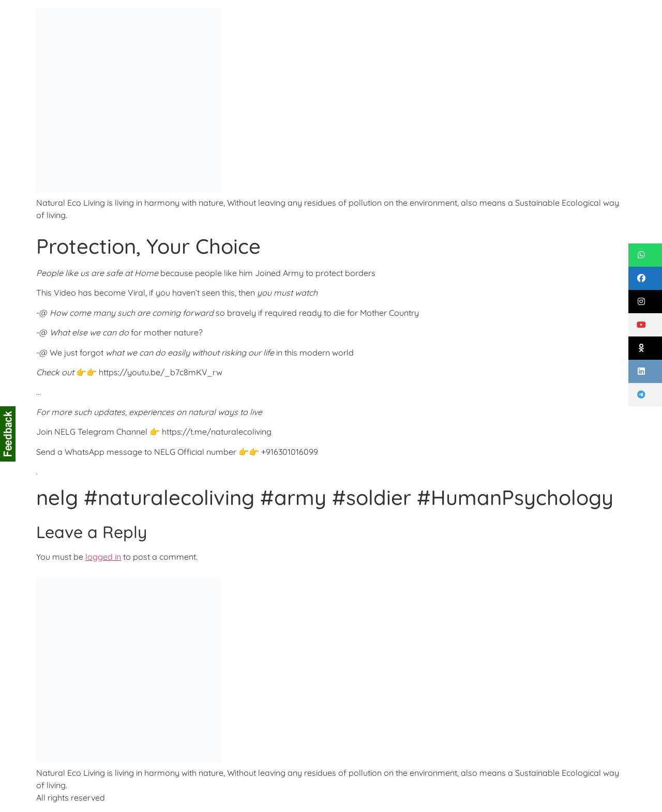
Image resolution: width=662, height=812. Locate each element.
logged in (103, 557)
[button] (645, 255)
